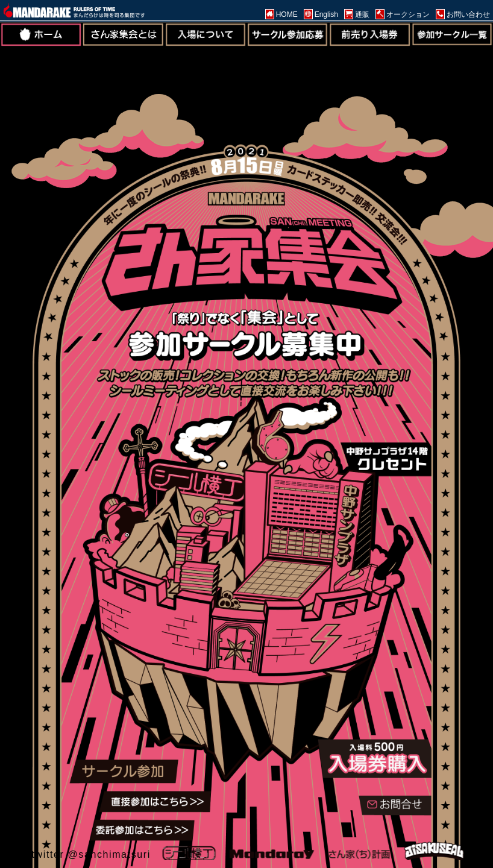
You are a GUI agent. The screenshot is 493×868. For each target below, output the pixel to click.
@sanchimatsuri (109, 854)
